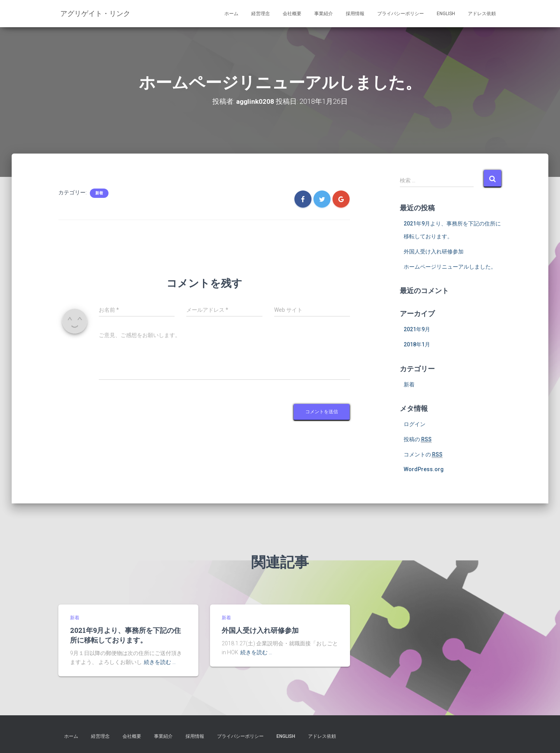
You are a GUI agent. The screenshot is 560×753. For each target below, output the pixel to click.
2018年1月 (417, 344)
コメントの (423, 455)
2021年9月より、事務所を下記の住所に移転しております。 (125, 635)
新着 (99, 193)
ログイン (415, 424)
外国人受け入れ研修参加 (434, 252)
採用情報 (355, 14)
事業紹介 (324, 14)
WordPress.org (424, 469)
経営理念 (261, 14)
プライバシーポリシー (401, 14)
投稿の (418, 439)
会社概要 (292, 14)
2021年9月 (417, 329)
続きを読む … (160, 662)
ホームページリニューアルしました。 (450, 267)
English (446, 14)
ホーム (231, 14)
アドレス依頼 (482, 14)
